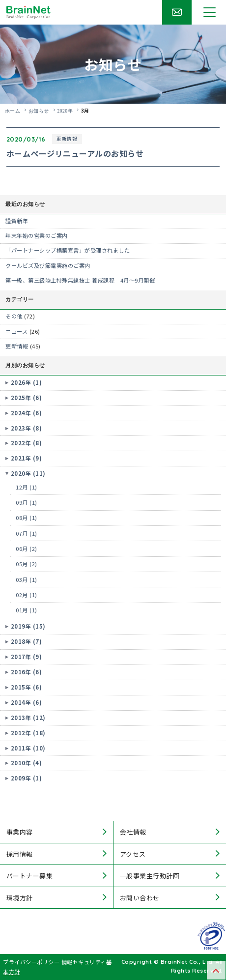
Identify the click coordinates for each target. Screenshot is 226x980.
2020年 (65, 111)
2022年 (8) (27, 443)
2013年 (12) (28, 718)
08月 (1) (27, 518)
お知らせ (39, 111)
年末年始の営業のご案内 (37, 235)
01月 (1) (27, 610)
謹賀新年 (17, 221)
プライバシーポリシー (31, 962)
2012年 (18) (28, 733)
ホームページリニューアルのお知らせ (75, 153)
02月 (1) (27, 595)
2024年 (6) (27, 413)
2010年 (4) (27, 763)
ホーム (13, 111)
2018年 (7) (27, 641)
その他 (14, 316)
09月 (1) (27, 502)
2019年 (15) (28, 626)
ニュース (16, 331)
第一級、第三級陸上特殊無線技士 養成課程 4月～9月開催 (80, 280)
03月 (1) (27, 579)
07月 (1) (27, 533)
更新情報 (67, 139)
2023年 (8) (27, 428)
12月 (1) (27, 487)
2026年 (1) (27, 382)
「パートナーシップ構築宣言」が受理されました (68, 250)
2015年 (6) (27, 687)
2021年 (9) (27, 458)
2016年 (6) (27, 672)
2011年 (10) (28, 748)
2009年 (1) (27, 778)
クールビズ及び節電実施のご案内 (48, 265)
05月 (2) (27, 564)
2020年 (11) (28, 473)
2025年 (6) (27, 398)
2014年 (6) (27, 702)
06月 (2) (27, 548)
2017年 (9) (27, 657)
